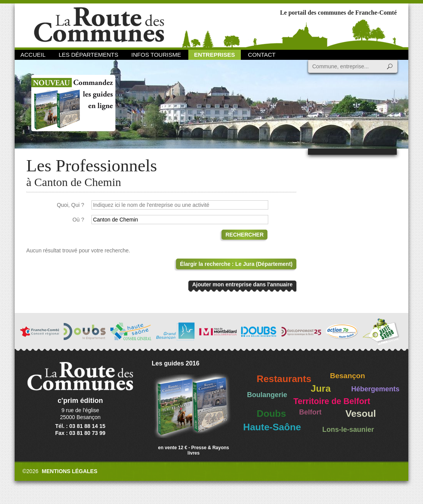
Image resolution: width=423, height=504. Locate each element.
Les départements (88, 55)
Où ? (78, 220)
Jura (321, 388)
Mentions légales (69, 471)
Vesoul (361, 414)
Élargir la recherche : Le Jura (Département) (236, 264)
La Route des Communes (99, 25)
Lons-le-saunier (348, 430)
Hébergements (375, 389)
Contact (262, 55)
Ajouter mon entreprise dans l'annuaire (242, 284)
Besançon (348, 376)
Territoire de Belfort (332, 401)
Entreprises (215, 55)
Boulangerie (267, 395)
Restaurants (284, 379)
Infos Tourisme (156, 55)
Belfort (310, 412)
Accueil (33, 55)
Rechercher (244, 235)
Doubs (271, 414)
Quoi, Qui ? (70, 205)
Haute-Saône (272, 427)
